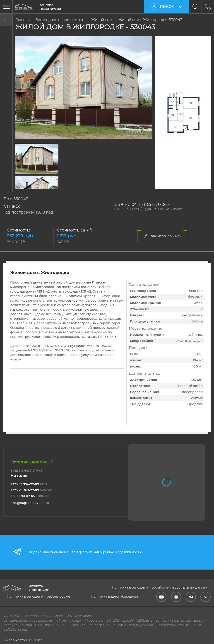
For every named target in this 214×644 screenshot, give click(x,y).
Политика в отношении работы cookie (38, 596)
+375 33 (29, 484)
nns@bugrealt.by (30, 503)
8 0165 (30, 496)
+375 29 (31, 490)
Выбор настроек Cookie (23, 640)
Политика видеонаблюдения (115, 596)
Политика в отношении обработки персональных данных (160, 587)
